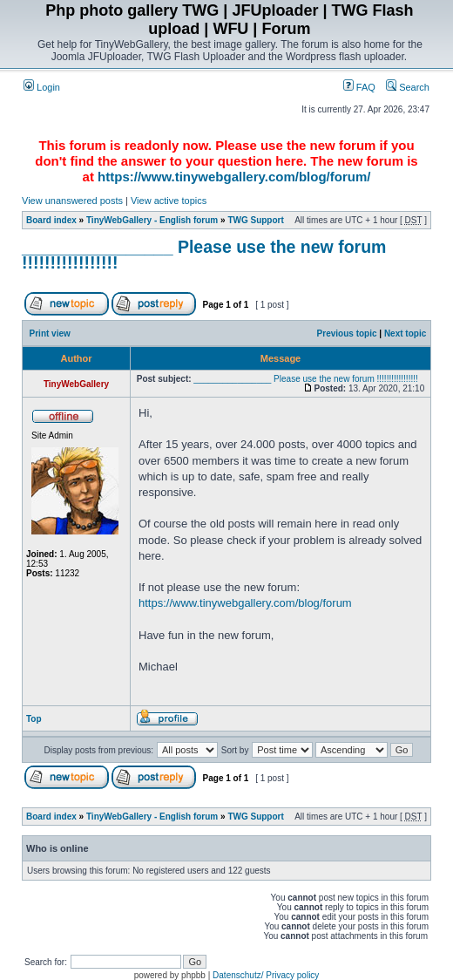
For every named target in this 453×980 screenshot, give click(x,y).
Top (34, 719)
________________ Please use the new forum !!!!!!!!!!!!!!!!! (204, 255)
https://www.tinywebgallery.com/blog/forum (245, 603)
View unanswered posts (72, 201)
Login (42, 87)
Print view (50, 333)
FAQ (359, 87)
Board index (51, 220)
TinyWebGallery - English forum (152, 220)
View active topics (169, 201)
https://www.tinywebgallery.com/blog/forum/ (234, 177)
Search (408, 87)
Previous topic (347, 333)
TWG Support (255, 220)
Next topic (405, 333)
